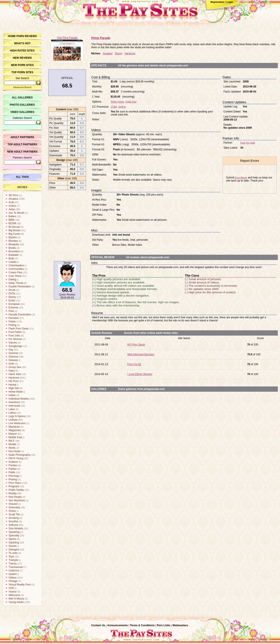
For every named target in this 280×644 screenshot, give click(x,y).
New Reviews (22, 58)
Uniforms (14, 571)
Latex (12, 409)
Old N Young (16, 458)
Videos (12, 578)
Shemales (14, 507)
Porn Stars (15, 483)
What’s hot (22, 43)
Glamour (14, 357)
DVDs (12, 294)
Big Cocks (14, 234)
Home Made (16, 392)
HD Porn (14, 381)
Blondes (13, 241)
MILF (11, 441)
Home (12, 36)
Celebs (13, 262)
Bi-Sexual (14, 227)
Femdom (14, 318)
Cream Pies (15, 272)
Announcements (117, 625)
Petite (12, 472)
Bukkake (14, 255)
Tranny (13, 564)
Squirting (14, 543)
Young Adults (16, 602)
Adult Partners (22, 137)
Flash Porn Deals (19, 329)
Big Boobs (15, 230)
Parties (13, 469)
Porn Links (164, 625)
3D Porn (13, 195)
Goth (11, 364)
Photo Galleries (22, 105)
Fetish (12, 322)
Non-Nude (15, 451)
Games (13, 343)
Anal (11, 202)
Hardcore (14, 378)
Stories (13, 546)
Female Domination (20, 315)
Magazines (15, 430)
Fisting (12, 325)
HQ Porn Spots (136, 345)
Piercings (14, 476)
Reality (13, 493)
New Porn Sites (22, 65)
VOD (11, 588)
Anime (12, 206)
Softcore (13, 525)
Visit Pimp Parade (67, 38)
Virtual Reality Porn (20, 585)
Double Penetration (20, 286)
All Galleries (22, 98)
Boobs (12, 248)
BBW (11, 220)
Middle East (15, 437)
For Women (15, 339)
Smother (13, 521)
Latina (12, 413)
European (14, 304)
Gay (11, 350)
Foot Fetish (15, 332)
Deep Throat (16, 283)
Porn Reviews (27, 36)
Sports (12, 539)
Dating (12, 279)
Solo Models (16, 528)
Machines (14, 427)
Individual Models (19, 399)
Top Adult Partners (22, 144)
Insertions (14, 402)
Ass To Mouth (16, 213)
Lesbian (13, 420)
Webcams (14, 595)
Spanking (14, 532)
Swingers (14, 550)
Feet (11, 311)
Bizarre (13, 237)
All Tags (22, 177)
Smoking (14, 518)
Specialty (14, 535)
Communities (16, 269)
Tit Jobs (13, 553)
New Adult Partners (22, 152)
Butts (11, 258)
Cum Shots (15, 276)
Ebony (12, 297)
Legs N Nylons (17, 416)
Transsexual (16, 567)
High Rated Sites (22, 51)
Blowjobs (14, 244)
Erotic (12, 301)
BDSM (12, 223)
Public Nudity (16, 490)
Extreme (13, 308)
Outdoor (13, 462)
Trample (13, 560)
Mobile (12, 444)
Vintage (13, 581)
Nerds (12, 448)
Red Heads (15, 497)
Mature (13, 434)
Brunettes (14, 251)
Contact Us (98, 625)
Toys (11, 557)
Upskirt (13, 574)
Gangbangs (15, 346)
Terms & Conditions (142, 625)
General (13, 353)
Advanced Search (22, 87)
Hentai (12, 385)
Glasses (13, 360)
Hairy (12, 371)
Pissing (13, 479)
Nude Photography (19, 455)
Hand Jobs (15, 374)
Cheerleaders (16, 265)
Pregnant (14, 486)
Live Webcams (17, 423)
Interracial (14, 406)
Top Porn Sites (22, 72)
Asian (12, 209)
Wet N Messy (16, 599)
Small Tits (14, 514)
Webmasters (180, 625)
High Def (14, 388)
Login (230, 2)
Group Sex (15, 367)
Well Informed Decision (141, 354)
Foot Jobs (14, 336)
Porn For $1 (134, 364)
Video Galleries (22, 112)
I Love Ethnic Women (140, 374)
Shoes (12, 511)
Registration (217, 2)
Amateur (13, 199)
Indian (12, 395)
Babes (12, 216)
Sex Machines (17, 500)
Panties (13, 465)
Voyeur (13, 592)
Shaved (13, 504)
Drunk (12, 290)
